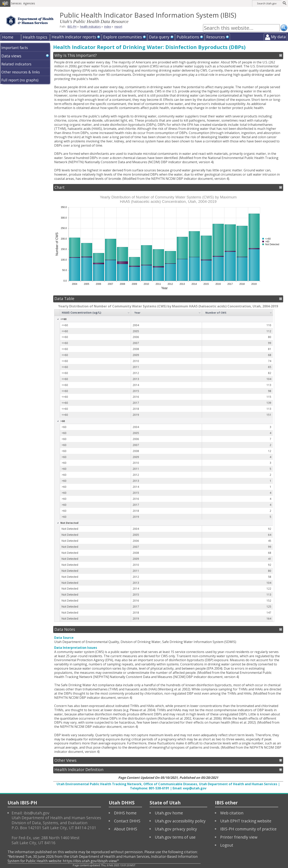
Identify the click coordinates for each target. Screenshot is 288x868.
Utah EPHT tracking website (246, 821)
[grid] (164, 465)
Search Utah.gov (267, 3)
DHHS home (125, 813)
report (118, 27)
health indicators (90, 27)
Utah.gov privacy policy (176, 829)
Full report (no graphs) (20, 80)
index (108, 27)
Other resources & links (21, 72)
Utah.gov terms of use (175, 837)
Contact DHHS (127, 821)
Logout (227, 845)
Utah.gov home (169, 813)
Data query (159, 37)
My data (278, 37)
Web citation (232, 813)
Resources (215, 37)
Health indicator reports (74, 37)
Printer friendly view (239, 837)
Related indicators (16, 64)
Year (137, 313)
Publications (188, 37)
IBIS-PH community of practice (248, 829)
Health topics (35, 37)
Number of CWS (216, 313)
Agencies (29, 3)
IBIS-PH (72, 27)
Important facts (15, 48)
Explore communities (122, 37)
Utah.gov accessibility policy (180, 821)
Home (8, 37)
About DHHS (126, 829)
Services (17, 3)
